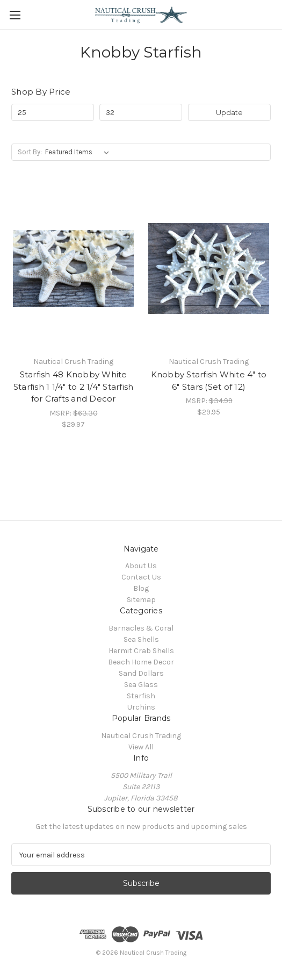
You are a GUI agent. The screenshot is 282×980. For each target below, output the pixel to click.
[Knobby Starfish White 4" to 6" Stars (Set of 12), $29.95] (209, 269)
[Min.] (53, 112)
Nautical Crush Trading (141, 736)
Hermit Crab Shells (141, 651)
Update (229, 112)
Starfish (141, 696)
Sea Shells (141, 639)
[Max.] (141, 112)
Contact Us (141, 577)
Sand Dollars (141, 673)
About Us (141, 566)
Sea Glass (141, 685)
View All (141, 747)
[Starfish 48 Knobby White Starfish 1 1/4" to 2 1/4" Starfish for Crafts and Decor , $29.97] (73, 269)
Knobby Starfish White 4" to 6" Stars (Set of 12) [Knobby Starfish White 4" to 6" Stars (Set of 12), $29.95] (209, 381)
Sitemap (141, 600)
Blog (141, 588)
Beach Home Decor (141, 662)
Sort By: (30, 152)
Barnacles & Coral (141, 628)
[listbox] (79, 152)
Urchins (141, 707)
